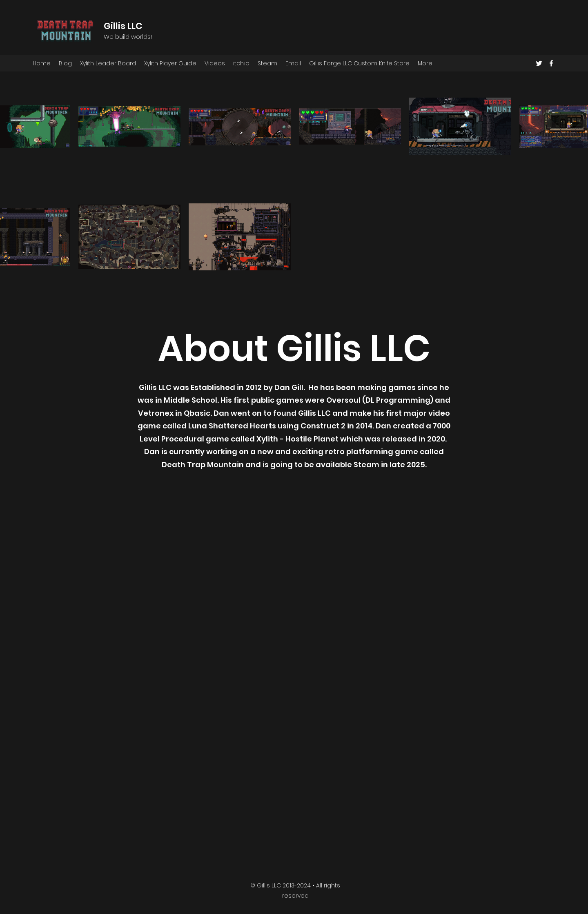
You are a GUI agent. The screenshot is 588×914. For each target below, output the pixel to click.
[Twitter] (539, 63)
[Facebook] (551, 63)
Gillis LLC (123, 26)
